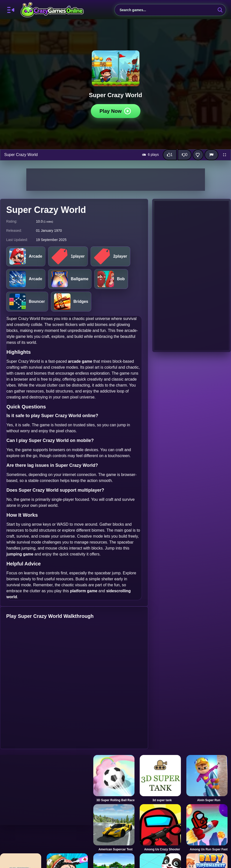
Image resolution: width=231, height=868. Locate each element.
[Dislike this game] (185, 155)
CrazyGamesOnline (52, 10)
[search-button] (220, 10)
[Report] (211, 155)
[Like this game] (170, 155)
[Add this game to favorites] (198, 155)
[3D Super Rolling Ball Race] (116, 779)
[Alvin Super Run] (209, 779)
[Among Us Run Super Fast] (209, 828)
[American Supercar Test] (116, 828)
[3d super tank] (162, 779)
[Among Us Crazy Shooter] (162, 828)
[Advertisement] (116, 180)
